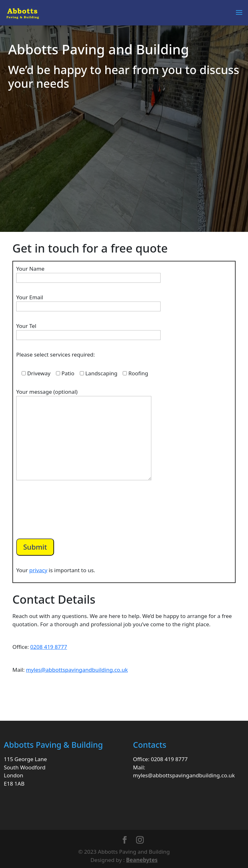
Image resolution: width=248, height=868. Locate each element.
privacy (38, 570)
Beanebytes (142, 860)
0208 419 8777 (49, 647)
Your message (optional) (84, 435)
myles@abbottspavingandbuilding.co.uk (77, 670)
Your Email (88, 302)
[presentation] (65, 516)
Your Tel (88, 330)
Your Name (88, 273)
